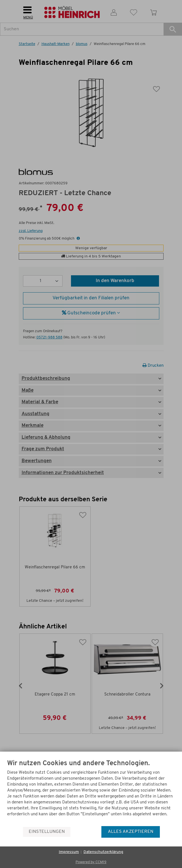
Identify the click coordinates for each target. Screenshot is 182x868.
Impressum (69, 852)
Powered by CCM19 (91, 862)
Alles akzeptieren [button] (131, 832)
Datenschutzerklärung (103, 852)
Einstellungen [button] (47, 832)
